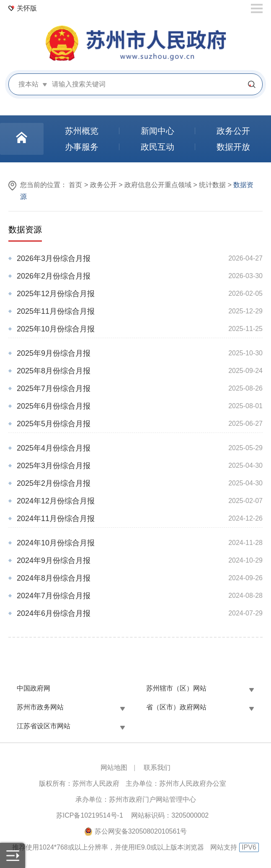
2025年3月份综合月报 (54, 466)
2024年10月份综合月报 (56, 543)
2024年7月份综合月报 (54, 596)
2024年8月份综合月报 (54, 578)
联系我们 (157, 768)
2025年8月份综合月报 (54, 371)
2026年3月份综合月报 (54, 258)
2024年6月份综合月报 (54, 613)
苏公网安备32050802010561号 (141, 831)
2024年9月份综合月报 (54, 560)
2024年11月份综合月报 (56, 519)
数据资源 (25, 229)
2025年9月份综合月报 (54, 353)
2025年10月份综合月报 (56, 329)
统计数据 (212, 185)
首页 (75, 185)
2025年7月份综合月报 (54, 388)
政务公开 (103, 185)
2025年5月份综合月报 (54, 424)
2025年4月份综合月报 (54, 448)
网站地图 (114, 768)
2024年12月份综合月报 (56, 501)
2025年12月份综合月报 (56, 294)
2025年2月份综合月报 (54, 483)
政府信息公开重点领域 (158, 185)
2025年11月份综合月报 (56, 311)
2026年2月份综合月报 (54, 276)
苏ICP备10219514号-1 (90, 815)
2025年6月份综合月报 (54, 406)
